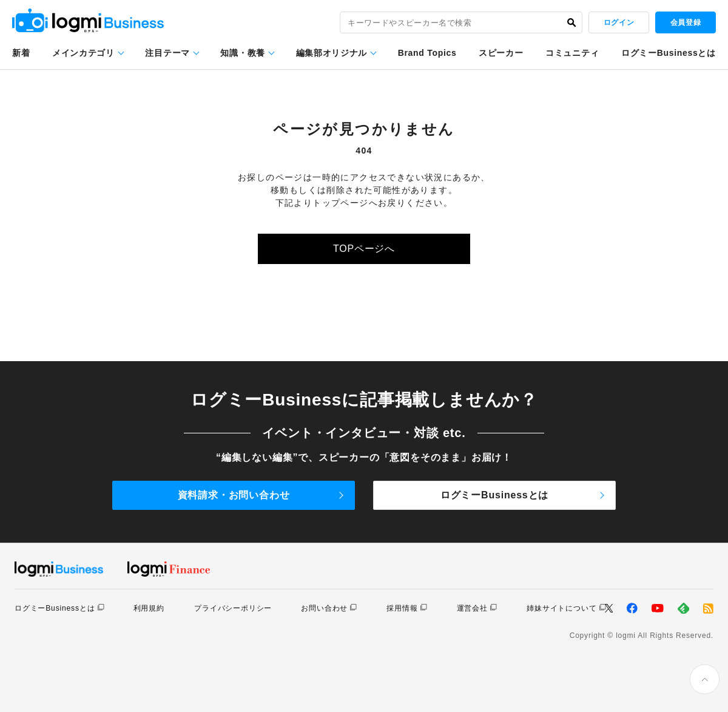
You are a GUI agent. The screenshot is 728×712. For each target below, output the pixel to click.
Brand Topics (427, 53)
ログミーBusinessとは (669, 53)
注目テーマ (167, 53)
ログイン (619, 22)
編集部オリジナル (332, 53)
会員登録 (686, 22)
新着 (21, 53)
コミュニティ (572, 53)
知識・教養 (243, 53)
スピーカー (501, 53)
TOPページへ (364, 249)
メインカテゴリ (83, 53)
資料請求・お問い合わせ (234, 495)
